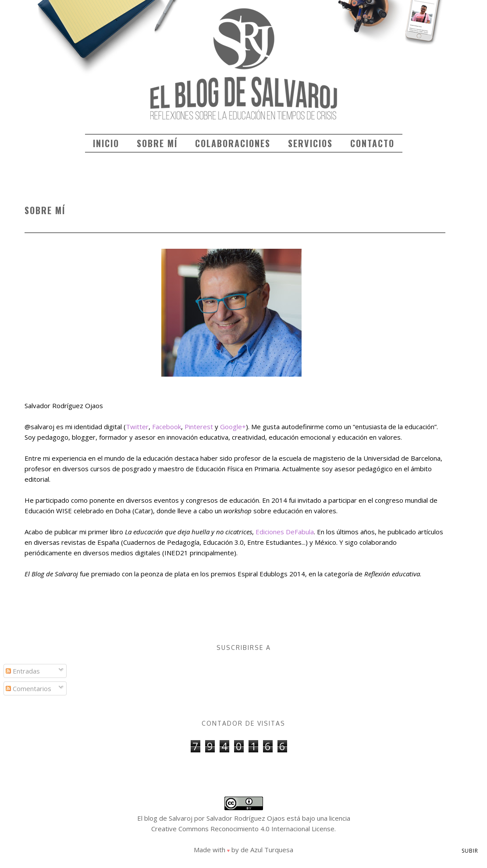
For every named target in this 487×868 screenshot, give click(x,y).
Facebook (167, 427)
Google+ (233, 427)
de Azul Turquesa (267, 850)
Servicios (310, 143)
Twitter (137, 427)
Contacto (372, 143)
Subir (470, 851)
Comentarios (28, 688)
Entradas (23, 671)
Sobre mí (157, 143)
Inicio (106, 143)
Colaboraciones (233, 143)
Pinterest (199, 427)
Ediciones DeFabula (285, 532)
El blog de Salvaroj (165, 818)
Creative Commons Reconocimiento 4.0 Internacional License (243, 829)
